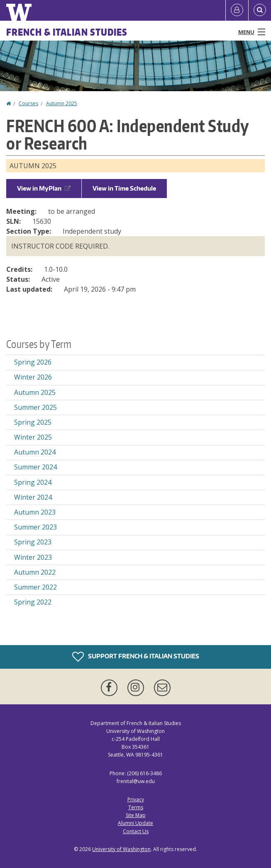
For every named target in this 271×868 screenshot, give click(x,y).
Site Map (136, 815)
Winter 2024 (33, 497)
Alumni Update (135, 823)
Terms (136, 807)
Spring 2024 (33, 482)
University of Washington (121, 849)
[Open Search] (260, 10)
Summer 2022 (35, 587)
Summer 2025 (35, 407)
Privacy (136, 799)
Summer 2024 (35, 467)
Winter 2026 (33, 377)
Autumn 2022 (35, 572)
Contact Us (136, 831)
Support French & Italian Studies (136, 657)
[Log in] (237, 10)
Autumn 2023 (35, 512)
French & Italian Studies (67, 32)
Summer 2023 (35, 527)
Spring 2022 (33, 602)
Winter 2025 (33, 437)
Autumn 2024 (35, 452)
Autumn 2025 (62, 103)
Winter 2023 (33, 557)
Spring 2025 (33, 422)
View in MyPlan (44, 188)
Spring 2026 (33, 362)
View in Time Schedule (124, 188)
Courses (28, 103)
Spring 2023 (33, 542)
